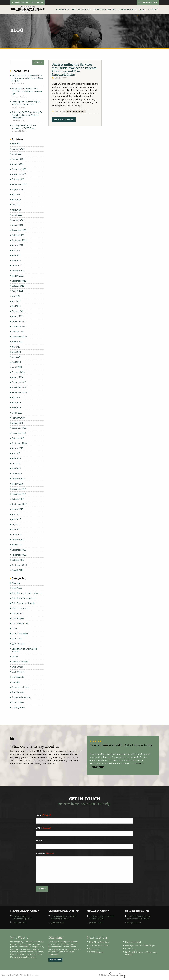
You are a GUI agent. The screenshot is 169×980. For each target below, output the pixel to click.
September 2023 (19, 184)
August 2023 (17, 190)
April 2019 (16, 408)
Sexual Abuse (18, 692)
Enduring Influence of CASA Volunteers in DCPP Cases (24, 127)
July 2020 (16, 347)
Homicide (16, 682)
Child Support (18, 618)
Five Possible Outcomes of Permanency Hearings (141, 953)
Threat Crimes (18, 702)
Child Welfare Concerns (99, 945)
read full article (64, 120)
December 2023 (19, 169)
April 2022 (16, 261)
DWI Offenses (18, 672)
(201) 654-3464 (96, 923)
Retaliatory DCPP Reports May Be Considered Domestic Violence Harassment (27, 115)
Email (43, 828)
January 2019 (18, 423)
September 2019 (19, 392)
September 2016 (19, 565)
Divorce (15, 657)
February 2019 (18, 418)
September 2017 (19, 504)
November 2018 (19, 433)
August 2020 (17, 342)
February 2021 (18, 311)
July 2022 (16, 250)
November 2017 (19, 494)
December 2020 (19, 321)
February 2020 (18, 372)
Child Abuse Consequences (24, 598)
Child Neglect (18, 613)
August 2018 (17, 448)
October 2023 (18, 179)
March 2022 (17, 266)
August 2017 (17, 509)
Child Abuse (17, 588)
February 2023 (18, 220)
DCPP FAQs (17, 639)
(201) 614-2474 (134, 923)
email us (37, 3)
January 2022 (18, 276)
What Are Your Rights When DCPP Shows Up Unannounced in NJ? (27, 91)
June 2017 (16, 519)
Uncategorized (18, 708)
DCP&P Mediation (97, 952)
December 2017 (19, 489)
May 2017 (16, 524)
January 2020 (18, 377)
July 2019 (16, 398)
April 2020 (16, 362)
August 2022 (17, 245)
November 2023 (19, 174)
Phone (39, 840)
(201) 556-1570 (20, 923)
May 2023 (16, 205)
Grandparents (18, 677)
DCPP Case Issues (20, 634)
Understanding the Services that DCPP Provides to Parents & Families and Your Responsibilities (74, 70)
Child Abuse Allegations (99, 942)
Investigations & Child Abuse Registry (141, 945)
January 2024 (18, 164)
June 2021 (16, 301)
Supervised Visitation (21, 697)
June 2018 (16, 458)
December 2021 (19, 281)
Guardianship (95, 949)
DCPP (14, 629)
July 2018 (16, 453)
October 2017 (18, 499)
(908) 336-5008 (58, 923)
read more (139, 763)
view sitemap (55, 960)
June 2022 (16, 255)
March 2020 (17, 367)
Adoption (16, 583)
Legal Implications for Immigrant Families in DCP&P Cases (26, 103)
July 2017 (16, 514)
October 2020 (18, 332)
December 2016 (19, 550)
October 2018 (18, 438)
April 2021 (16, 306)
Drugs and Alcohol (133, 942)
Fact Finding (130, 949)
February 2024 (18, 159)
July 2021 (16, 296)
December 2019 (19, 382)
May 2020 (16, 357)
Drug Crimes (17, 667)
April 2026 (16, 144)
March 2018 (17, 474)
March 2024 (17, 154)
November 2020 (19, 327)
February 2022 (18, 271)
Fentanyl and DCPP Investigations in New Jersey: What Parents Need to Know (27, 78)
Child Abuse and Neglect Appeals (27, 593)
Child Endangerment (21, 608)
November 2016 (19, 555)
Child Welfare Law (20, 623)
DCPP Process (18, 644)
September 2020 (19, 337)
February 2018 (18, 479)
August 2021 (17, 291)
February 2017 (18, 540)
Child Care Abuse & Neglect (24, 603)
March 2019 (17, 413)
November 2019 (19, 387)
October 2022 (18, 235)
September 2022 (19, 240)
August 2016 (17, 570)
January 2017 (18, 545)
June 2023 (16, 200)
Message (45, 853)
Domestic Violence (20, 662)
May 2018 (16, 464)
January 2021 (18, 316)
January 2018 (18, 484)
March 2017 (17, 535)
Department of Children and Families (24, 650)
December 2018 (19, 428)
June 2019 (16, 403)
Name (43, 815)
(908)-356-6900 (20, 3)
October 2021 (18, 286)
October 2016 (18, 560)
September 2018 (19, 443)
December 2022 (19, 230)
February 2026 (18, 149)
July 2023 (16, 195)
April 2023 (16, 210)
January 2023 (18, 225)
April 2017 (16, 529)
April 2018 (16, 469)
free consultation (148, 3)
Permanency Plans (76, 111)
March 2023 (17, 215)
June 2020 (16, 352)
